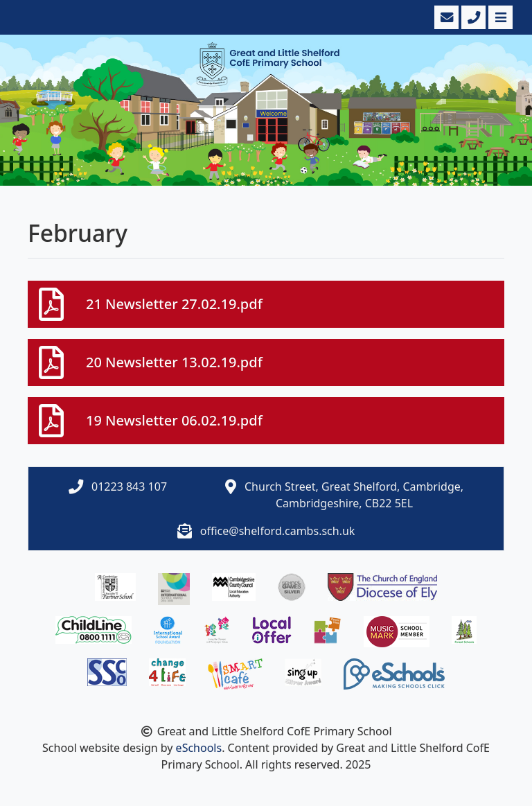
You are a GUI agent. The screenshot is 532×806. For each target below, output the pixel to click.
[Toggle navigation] (499, 17)
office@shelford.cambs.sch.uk (278, 531)
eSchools (199, 748)
